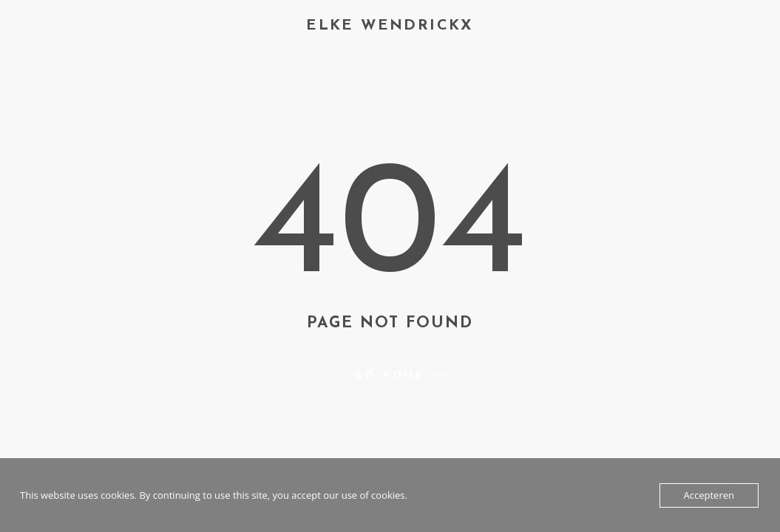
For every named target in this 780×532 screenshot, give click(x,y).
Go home (390, 376)
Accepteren (709, 495)
